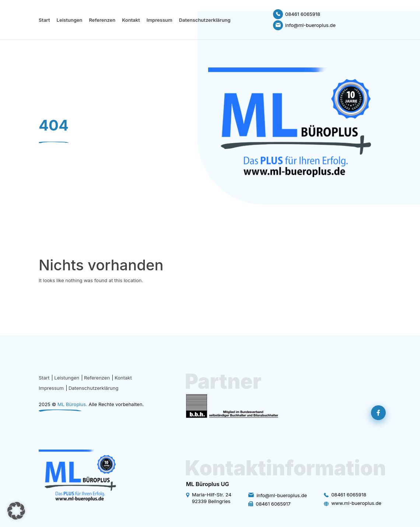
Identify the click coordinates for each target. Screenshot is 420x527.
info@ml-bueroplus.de (282, 495)
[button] (16, 511)
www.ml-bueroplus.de (356, 503)
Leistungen (70, 20)
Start (44, 20)
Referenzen (102, 20)
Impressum (160, 20)
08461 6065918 (349, 495)
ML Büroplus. (72, 404)
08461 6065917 (273, 504)
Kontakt (131, 20)
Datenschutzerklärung (205, 20)
